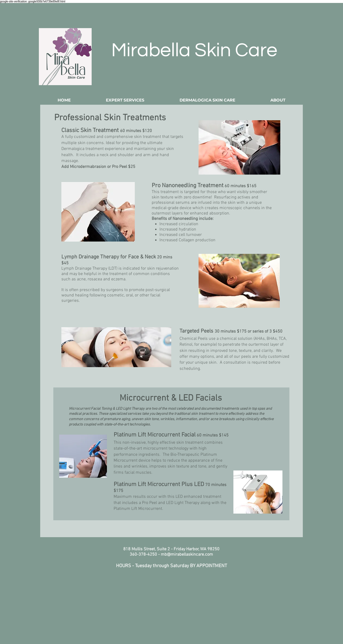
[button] (125, 100)
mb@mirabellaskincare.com (187, 555)
